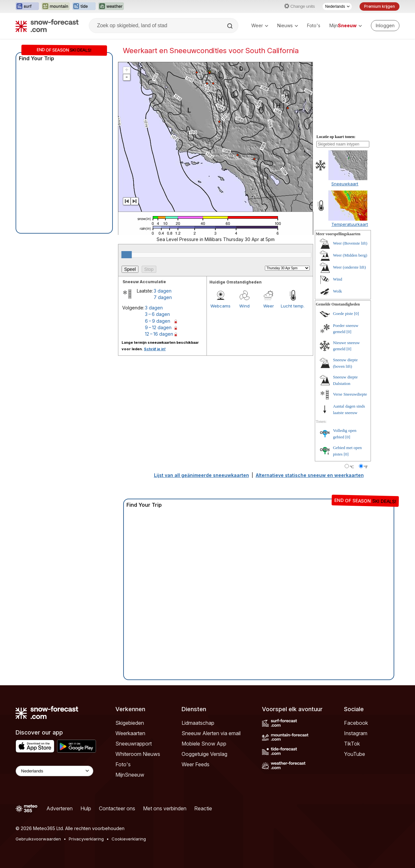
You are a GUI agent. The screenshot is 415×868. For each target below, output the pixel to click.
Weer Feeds (196, 764)
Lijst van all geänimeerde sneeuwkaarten (202, 475)
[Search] (231, 26)
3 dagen (163, 291)
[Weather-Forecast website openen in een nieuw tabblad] (111, 6)
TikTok (352, 744)
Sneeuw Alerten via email (211, 733)
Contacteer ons (117, 808)
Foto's (314, 25)
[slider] (126, 255)
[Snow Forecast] (47, 26)
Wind (244, 306)
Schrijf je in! (155, 349)
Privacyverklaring (86, 839)
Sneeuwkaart (345, 184)
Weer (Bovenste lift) (350, 243)
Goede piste (343, 313)
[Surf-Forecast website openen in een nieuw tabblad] (27, 6)
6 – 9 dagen (158, 321)
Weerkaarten (130, 733)
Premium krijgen (379, 6)
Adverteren (59, 808)
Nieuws (288, 25)
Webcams (220, 306)
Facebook (356, 723)
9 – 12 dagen (158, 327)
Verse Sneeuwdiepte (350, 394)
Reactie (203, 808)
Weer (260, 25)
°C (352, 467)
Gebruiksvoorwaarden (38, 839)
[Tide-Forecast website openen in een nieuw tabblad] (84, 6)
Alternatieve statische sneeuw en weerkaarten (310, 475)
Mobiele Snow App (204, 744)
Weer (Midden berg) (350, 255)
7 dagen (163, 297)
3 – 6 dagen (157, 314)
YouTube (355, 754)
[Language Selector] (54, 771)
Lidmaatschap (198, 723)
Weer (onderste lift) (349, 267)
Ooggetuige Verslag (204, 754)
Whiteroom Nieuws (138, 754)
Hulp (86, 808)
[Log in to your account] (385, 26)
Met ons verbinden (165, 808)
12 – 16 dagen (159, 334)
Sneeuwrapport (134, 744)
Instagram (356, 733)
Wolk (338, 291)
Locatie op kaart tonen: (336, 137)
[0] (356, 313)
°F (366, 467)
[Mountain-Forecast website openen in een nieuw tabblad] (56, 6)
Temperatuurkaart (350, 224)
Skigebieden (130, 723)
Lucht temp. (293, 306)
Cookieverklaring (129, 839)
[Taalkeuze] (337, 6)
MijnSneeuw (130, 775)
